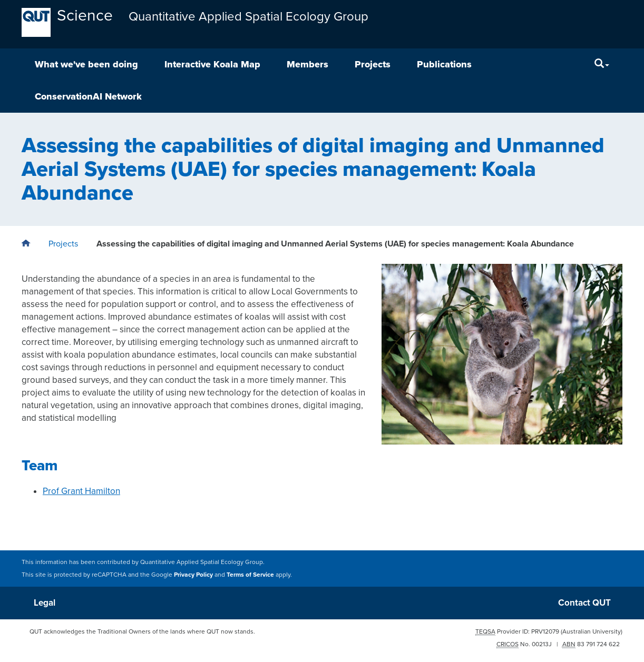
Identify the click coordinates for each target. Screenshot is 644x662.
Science (85, 16)
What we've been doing (86, 64)
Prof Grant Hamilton (81, 491)
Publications (444, 64)
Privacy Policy (193, 575)
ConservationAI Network (88, 96)
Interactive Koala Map (212, 64)
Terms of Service (250, 575)
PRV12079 (545, 631)
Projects (373, 64)
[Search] (602, 65)
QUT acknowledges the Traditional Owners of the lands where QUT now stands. (142, 631)
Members (308, 64)
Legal (45, 603)
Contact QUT (584, 603)
